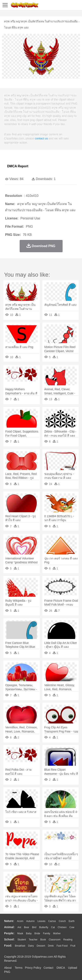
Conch (62, 921)
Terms (19, 968)
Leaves (41, 921)
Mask (20, 933)
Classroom (54, 940)
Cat (53, 927)
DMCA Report (18, 166)
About (8, 968)
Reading (68, 940)
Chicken (62, 927)
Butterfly (44, 927)
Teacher (33, 940)
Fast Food (62, 946)
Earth (72, 921)
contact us (41, 138)
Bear (26, 927)
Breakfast (20, 946)
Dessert (41, 946)
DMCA (61, 968)
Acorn (20, 921)
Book (43, 940)
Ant (19, 927)
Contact (48, 968)
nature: (9, 921)
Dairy (31, 946)
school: (9, 939)
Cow (72, 927)
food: (8, 946)
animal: (9, 927)
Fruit (73, 946)
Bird (34, 927)
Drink (51, 946)
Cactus (52, 921)
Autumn (30, 921)
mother (57, 933)
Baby (29, 933)
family (47, 933)
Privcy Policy (33, 968)
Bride (37, 933)
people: (9, 933)
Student (22, 940)
